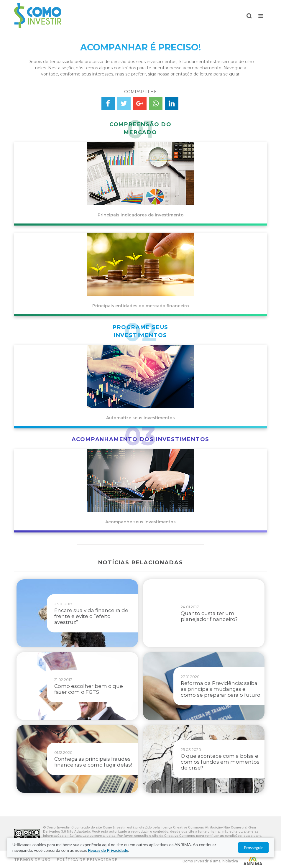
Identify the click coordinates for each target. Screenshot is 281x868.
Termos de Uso (32, 860)
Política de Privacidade (87, 860)
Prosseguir (253, 848)
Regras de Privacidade (108, 850)
